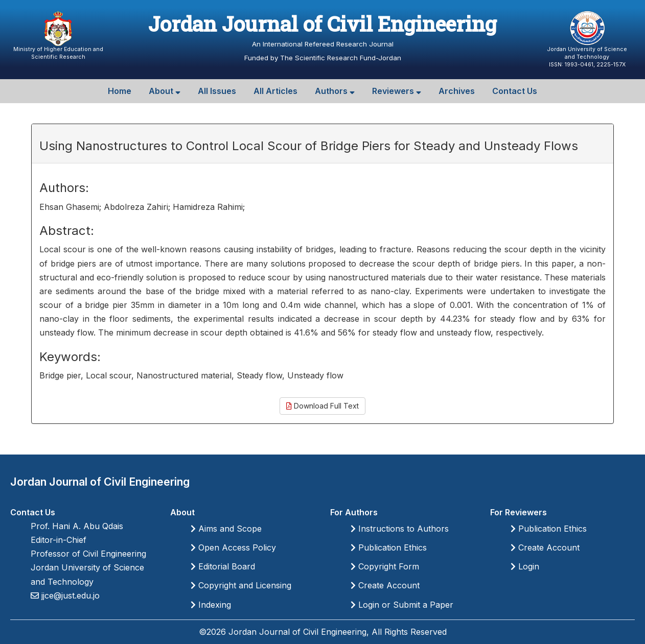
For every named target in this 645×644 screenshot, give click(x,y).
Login (525, 566)
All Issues (217, 91)
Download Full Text (322, 406)
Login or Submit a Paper (402, 605)
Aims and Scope (226, 529)
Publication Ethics (389, 547)
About (165, 91)
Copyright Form (385, 566)
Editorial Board (223, 566)
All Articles (275, 91)
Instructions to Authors (400, 529)
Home (120, 91)
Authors (335, 91)
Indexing (211, 605)
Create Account (385, 585)
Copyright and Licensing (241, 585)
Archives (457, 91)
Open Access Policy (233, 547)
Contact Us (515, 91)
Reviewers (397, 91)
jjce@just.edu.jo (69, 595)
